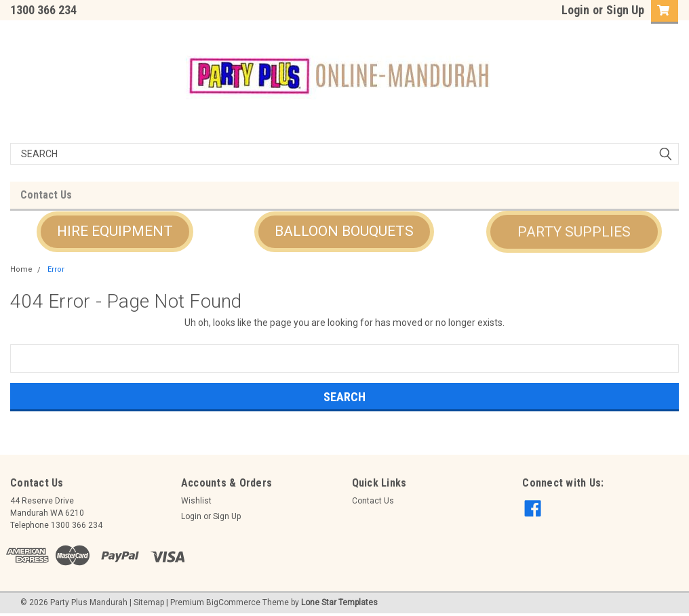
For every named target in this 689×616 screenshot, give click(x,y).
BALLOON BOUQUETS (344, 231)
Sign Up (625, 10)
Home (21, 269)
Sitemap (149, 602)
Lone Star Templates (339, 602)
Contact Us (46, 195)
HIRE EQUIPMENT (115, 231)
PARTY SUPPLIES (574, 232)
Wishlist (196, 501)
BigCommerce (233, 602)
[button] (115, 232)
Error (56, 269)
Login (575, 10)
